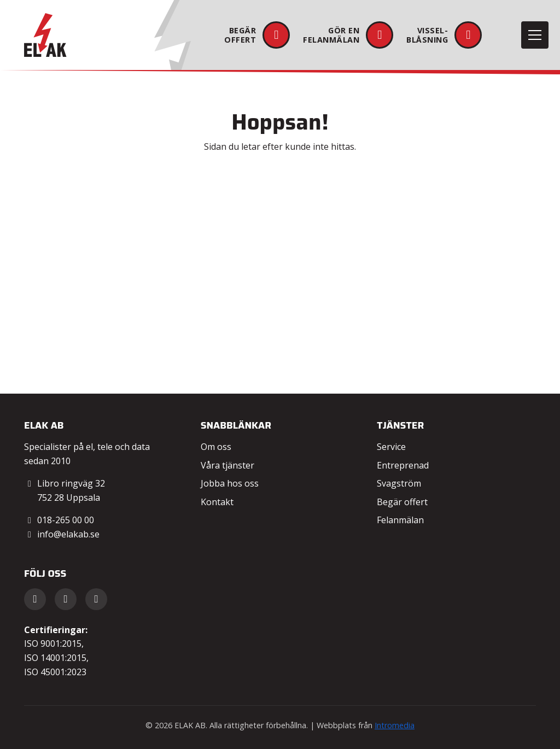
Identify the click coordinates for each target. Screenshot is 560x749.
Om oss (216, 447)
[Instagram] (96, 599)
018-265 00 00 (66, 520)
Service (391, 447)
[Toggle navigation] (535, 35)
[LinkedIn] (66, 599)
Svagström (399, 483)
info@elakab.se (68, 534)
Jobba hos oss (230, 483)
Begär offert (402, 502)
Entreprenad (403, 465)
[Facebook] (35, 599)
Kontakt (217, 502)
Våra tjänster (227, 465)
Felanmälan (400, 520)
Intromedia (395, 725)
